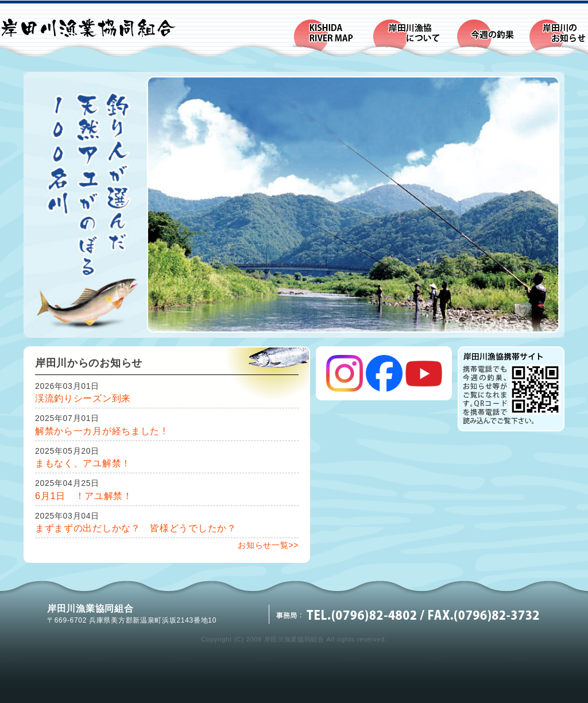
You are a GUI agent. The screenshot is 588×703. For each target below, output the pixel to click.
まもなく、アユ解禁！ (83, 463)
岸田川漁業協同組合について (414, 38)
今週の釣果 (492, 38)
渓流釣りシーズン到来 (83, 398)
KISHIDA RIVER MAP (332, 38)
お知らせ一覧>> (268, 545)
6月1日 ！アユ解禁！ (84, 496)
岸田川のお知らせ (558, 38)
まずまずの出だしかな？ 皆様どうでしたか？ (136, 528)
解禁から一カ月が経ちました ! (100, 431)
